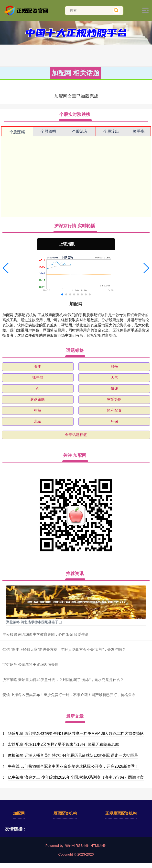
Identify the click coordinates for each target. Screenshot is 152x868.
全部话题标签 (76, 435)
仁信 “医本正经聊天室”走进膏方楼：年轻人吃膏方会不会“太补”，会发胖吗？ (64, 649)
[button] (6, 268)
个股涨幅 (17, 132)
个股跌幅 (48, 131)
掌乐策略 (114, 399)
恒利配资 (114, 410)
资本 (38, 366)
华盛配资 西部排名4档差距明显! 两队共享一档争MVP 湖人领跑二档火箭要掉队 (76, 733)
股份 (114, 366)
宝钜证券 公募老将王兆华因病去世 (30, 665)
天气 (114, 377)
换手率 (139, 131)
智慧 (38, 410)
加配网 (19, 813)
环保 (114, 421)
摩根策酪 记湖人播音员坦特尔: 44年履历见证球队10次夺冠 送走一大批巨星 (73, 755)
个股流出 (111, 131)
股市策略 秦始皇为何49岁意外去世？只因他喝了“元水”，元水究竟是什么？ (63, 680)
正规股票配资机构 (121, 813)
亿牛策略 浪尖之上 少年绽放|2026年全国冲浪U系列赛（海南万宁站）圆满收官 (76, 777)
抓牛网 (38, 377)
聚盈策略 (38, 399)
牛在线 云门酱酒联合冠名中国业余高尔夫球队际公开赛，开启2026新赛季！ (73, 766)
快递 (114, 388)
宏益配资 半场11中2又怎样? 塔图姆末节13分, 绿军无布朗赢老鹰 (63, 744)
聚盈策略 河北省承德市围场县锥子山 (34, 622)
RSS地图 (82, 846)
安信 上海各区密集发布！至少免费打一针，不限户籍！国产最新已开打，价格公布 (69, 695)
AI (38, 388)
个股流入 (80, 131)
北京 (38, 421)
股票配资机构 (65, 813)
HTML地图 (98, 846)
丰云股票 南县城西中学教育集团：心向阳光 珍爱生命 (46, 634)
